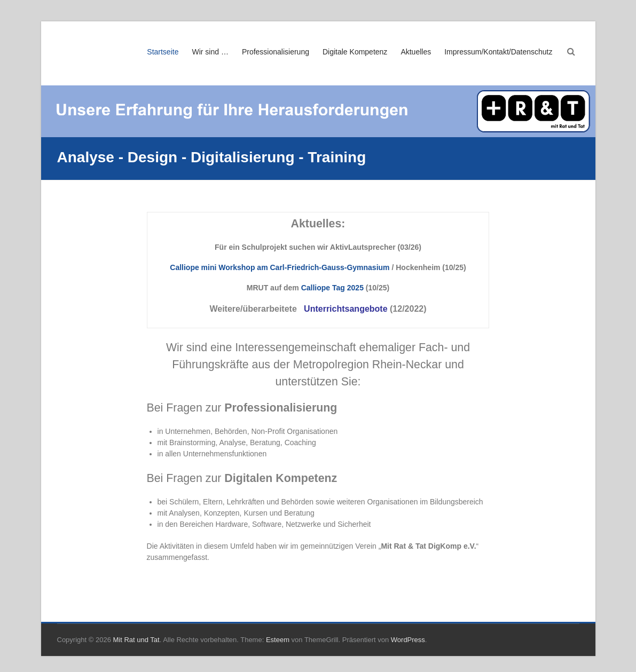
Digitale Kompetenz (355, 52)
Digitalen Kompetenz (281, 478)
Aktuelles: (318, 224)
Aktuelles (416, 52)
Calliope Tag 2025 (332, 288)
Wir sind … (210, 52)
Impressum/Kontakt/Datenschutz (498, 52)
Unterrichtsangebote (346, 309)
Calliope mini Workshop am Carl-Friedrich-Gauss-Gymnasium (280, 267)
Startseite (163, 52)
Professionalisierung (276, 52)
